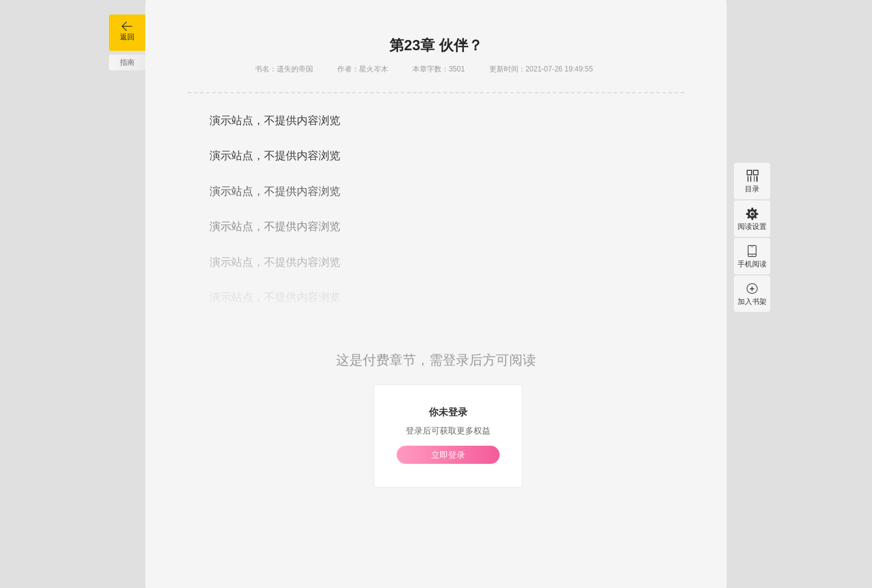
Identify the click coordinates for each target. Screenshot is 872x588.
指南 (127, 62)
